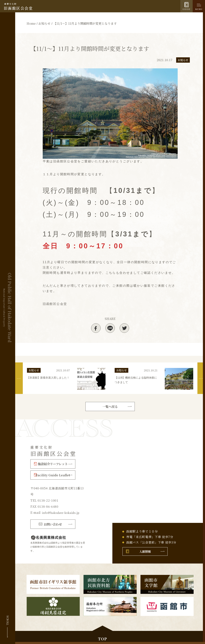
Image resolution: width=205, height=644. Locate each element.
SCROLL (8, 620)
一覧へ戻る (110, 406)
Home (31, 23)
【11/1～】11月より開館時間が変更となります (85, 23)
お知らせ (44, 23)
